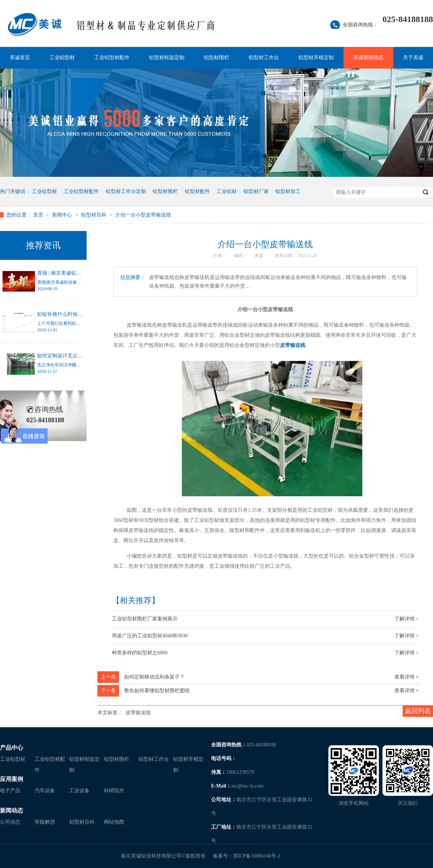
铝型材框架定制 (167, 58)
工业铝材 (227, 191)
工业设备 (79, 791)
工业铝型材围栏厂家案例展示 (145, 619)
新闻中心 (63, 215)
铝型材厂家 (256, 191)
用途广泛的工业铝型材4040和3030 (150, 636)
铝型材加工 (288, 191)
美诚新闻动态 (368, 58)
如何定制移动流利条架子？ (154, 677)
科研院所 (114, 791)
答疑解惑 (45, 822)
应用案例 (12, 779)
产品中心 (12, 748)
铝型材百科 (95, 215)
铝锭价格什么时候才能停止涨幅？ (75, 314)
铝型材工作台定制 (126, 191)
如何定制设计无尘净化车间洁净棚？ (78, 356)
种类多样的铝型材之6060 (140, 653)
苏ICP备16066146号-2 (257, 856)
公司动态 (10, 822)
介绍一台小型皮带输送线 (143, 215)
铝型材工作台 (264, 58)
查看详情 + (406, 677)
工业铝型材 (62, 58)
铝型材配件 (197, 191)
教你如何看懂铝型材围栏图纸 (157, 691)
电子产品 (10, 791)
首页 (39, 215)
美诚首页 (20, 58)
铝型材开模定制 (316, 58)
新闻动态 (12, 810)
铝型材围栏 (216, 58)
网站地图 (114, 822)
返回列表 (418, 711)
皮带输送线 (293, 345)
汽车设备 (45, 791)
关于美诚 (413, 58)
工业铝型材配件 (112, 58)
